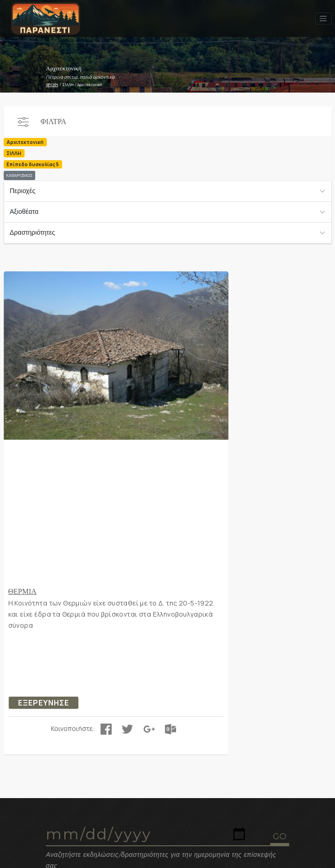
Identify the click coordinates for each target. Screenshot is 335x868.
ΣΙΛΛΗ (68, 84)
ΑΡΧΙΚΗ (52, 84)
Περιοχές (22, 191)
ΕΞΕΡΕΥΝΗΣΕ (44, 703)
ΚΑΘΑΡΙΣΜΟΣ (19, 175)
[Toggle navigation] (323, 19)
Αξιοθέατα (24, 212)
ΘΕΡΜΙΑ (22, 591)
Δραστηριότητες (32, 232)
